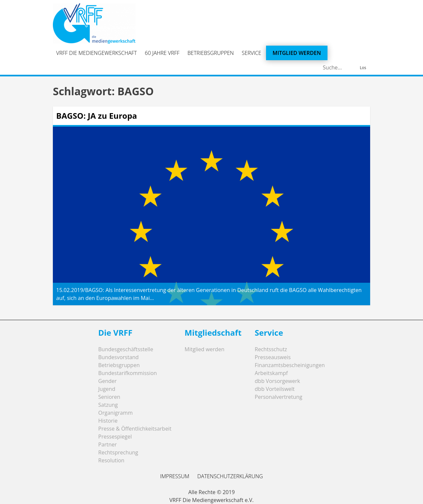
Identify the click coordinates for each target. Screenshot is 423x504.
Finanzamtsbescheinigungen (290, 365)
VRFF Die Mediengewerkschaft (96, 53)
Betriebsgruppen (211, 53)
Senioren (109, 397)
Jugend (107, 389)
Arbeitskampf (271, 373)
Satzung (108, 405)
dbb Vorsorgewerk (277, 381)
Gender (107, 381)
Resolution (111, 460)
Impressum (174, 476)
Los (363, 68)
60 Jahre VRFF (162, 53)
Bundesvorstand (118, 357)
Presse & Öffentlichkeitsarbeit (135, 429)
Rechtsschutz (271, 349)
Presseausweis (273, 357)
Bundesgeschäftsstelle (126, 349)
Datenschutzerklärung (230, 476)
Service (252, 53)
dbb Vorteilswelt (275, 389)
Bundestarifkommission (127, 373)
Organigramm (115, 413)
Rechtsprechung (118, 452)
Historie (108, 421)
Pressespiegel (115, 437)
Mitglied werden (297, 53)
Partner (107, 444)
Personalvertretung (279, 397)
